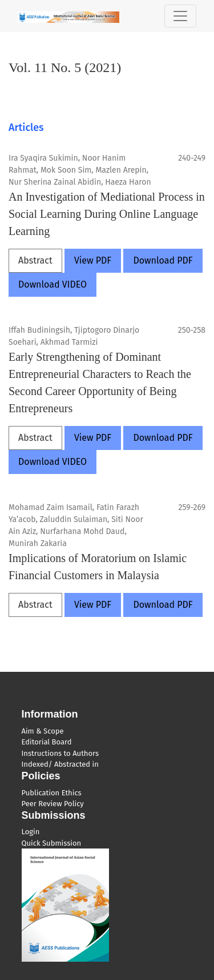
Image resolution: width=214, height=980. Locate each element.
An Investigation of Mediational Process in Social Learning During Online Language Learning (107, 214)
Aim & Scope (43, 731)
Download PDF (163, 260)
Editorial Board (47, 742)
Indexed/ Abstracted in (60, 764)
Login (31, 832)
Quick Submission (52, 843)
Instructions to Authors (60, 753)
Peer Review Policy (53, 804)
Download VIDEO (53, 284)
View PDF (93, 260)
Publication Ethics (52, 793)
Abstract (35, 260)
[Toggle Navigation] (180, 16)
